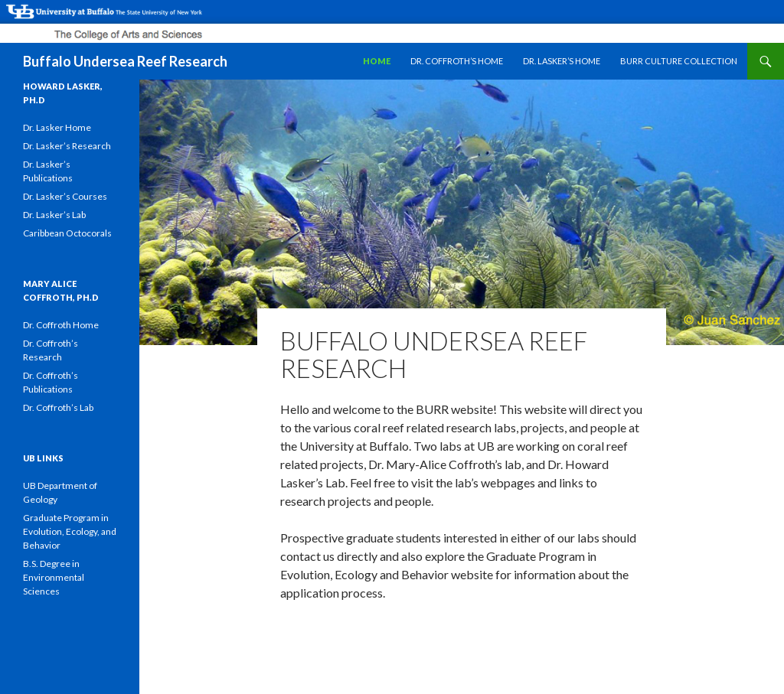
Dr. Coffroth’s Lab (58, 407)
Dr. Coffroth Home (61, 325)
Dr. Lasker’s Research (67, 146)
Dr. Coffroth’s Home (457, 61)
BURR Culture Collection (679, 61)
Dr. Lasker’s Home (562, 61)
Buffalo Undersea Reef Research (125, 61)
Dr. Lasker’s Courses (65, 196)
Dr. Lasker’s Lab (54, 215)
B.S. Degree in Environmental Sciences (54, 577)
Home (377, 61)
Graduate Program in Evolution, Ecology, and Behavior (70, 531)
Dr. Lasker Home (57, 127)
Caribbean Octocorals (67, 233)
